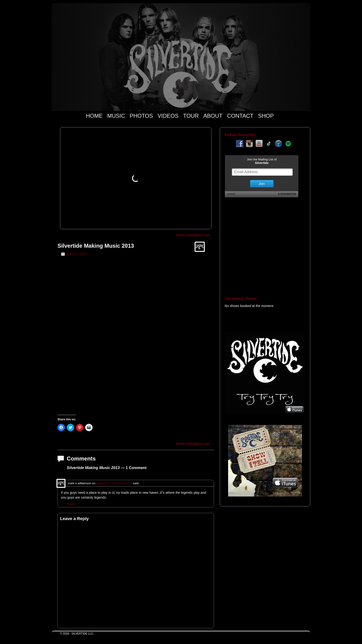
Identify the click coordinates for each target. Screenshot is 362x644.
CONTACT (240, 116)
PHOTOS (141, 116)
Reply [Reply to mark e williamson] (72, 504)
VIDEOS (168, 116)
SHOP (266, 116)
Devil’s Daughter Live (195, 235)
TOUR (191, 116)
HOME (94, 116)
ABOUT (213, 116)
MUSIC (116, 116)
